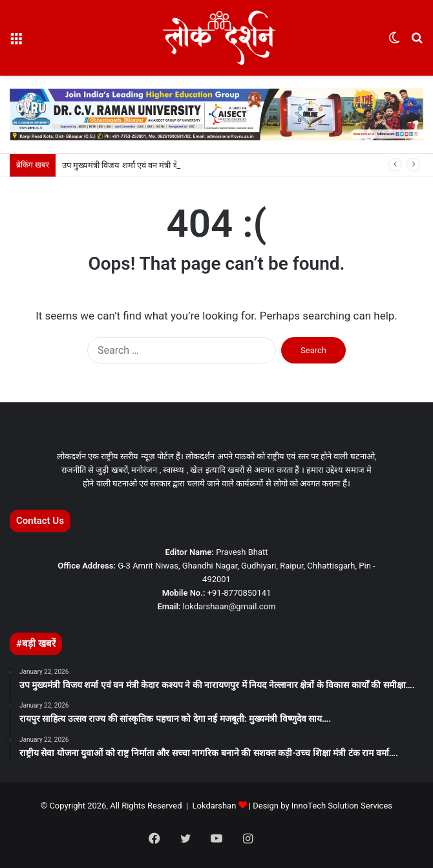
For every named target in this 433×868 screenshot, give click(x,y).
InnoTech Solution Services (342, 806)
